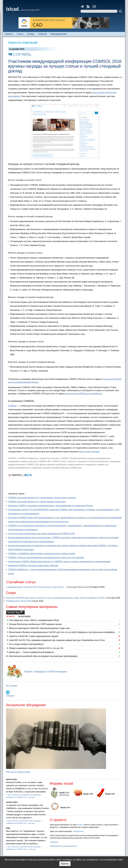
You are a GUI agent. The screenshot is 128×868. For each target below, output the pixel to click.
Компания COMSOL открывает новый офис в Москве (33, 566)
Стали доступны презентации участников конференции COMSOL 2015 (41, 534)
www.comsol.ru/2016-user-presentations (84, 394)
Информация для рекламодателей (63, 846)
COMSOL (12, 406)
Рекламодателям (59, 34)
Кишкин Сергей (11, 779)
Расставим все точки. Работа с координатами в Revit (34, 620)
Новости (9, 34)
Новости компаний (23, 42)
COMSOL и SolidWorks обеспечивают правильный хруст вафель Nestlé (42, 554)
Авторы (31, 34)
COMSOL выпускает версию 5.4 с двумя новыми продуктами (37, 502)
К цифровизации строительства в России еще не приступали (35, 587)
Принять (65, 864)
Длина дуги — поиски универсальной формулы (31, 652)
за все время (24, 616)
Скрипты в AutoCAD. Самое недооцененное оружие (34, 636)
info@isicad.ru (79, 831)
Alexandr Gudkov (12, 802)
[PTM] (8, 828)
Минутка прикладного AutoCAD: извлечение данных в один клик (39, 628)
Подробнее (54, 842)
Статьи (20, 34)
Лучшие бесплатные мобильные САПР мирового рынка (35, 624)
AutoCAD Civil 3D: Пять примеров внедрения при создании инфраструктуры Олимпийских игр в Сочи (57, 640)
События (42, 34)
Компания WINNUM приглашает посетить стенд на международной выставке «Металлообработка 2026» (56, 598)
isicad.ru (80, 825)
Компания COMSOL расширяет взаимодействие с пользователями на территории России (50, 506)
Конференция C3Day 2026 (18, 601)
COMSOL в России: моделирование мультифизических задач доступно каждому (46, 558)
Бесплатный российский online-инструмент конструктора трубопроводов (43, 656)
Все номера (12, 686)
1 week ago (32, 849)
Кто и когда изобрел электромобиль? (27, 644)
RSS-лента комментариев (18, 772)
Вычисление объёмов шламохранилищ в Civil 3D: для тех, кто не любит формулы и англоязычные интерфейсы (62, 632)
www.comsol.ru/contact (89, 452)
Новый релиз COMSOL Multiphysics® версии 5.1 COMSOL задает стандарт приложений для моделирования (59, 562)
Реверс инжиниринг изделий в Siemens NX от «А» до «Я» (36, 648)
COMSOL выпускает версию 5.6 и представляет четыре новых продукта (42, 498)
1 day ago (31, 797)
